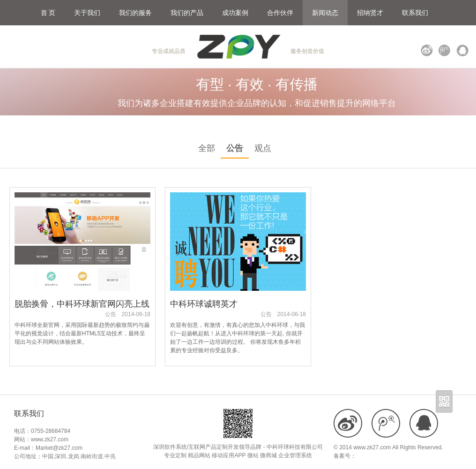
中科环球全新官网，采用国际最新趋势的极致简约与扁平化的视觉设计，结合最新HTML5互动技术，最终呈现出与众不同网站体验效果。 (82, 333)
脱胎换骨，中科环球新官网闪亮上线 (82, 304)
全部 (207, 148)
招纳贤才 (370, 13)
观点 (263, 148)
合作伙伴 (280, 13)
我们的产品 (187, 13)
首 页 (48, 13)
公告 (235, 148)
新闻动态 (325, 13)
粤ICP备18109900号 (382, 456)
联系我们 (415, 13)
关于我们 (87, 13)
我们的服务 (135, 13)
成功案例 (235, 13)
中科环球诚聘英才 (204, 304)
